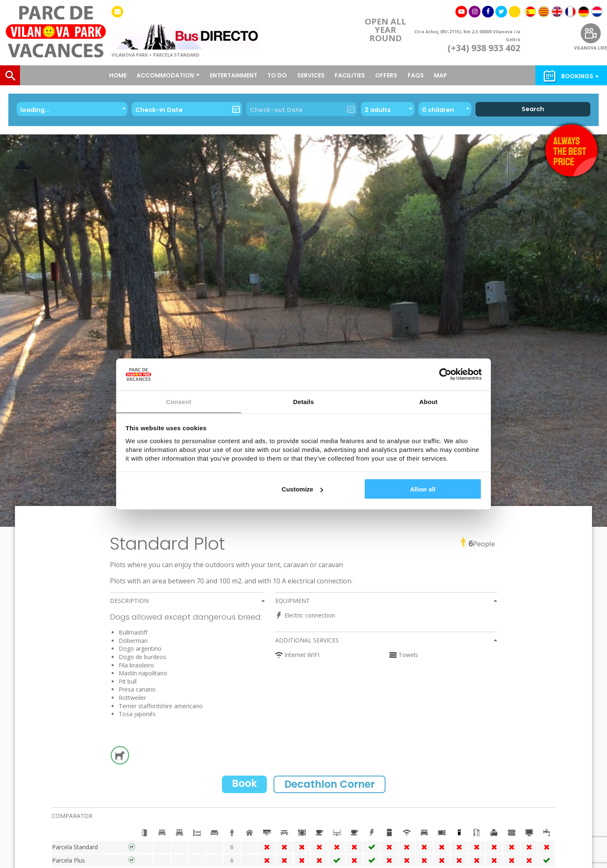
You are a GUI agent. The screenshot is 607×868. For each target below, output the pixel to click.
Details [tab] (303, 401)
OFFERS (386, 75)
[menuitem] (530, 12)
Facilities (350, 75)
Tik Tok (515, 14)
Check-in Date (159, 110)
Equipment (292, 601)
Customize (303, 489)
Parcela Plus (68, 860)
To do (277, 75)
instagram (475, 12)
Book (244, 783)
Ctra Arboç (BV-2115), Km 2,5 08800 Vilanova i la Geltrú (467, 36)
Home (118, 75)
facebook (488, 12)
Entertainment (234, 75)
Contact (117, 12)
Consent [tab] (179, 401)
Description (129, 601)
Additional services (307, 640)
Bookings (577, 76)
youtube (461, 12)
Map (440, 75)
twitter (501, 12)
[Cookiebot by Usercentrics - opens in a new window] (445, 374)
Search (533, 109)
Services (311, 75)
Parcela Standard (75, 847)
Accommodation (165, 75)
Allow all (423, 489)
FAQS (416, 75)
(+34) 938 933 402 (484, 48)
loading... (36, 110)
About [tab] (428, 401)
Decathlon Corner (330, 784)
